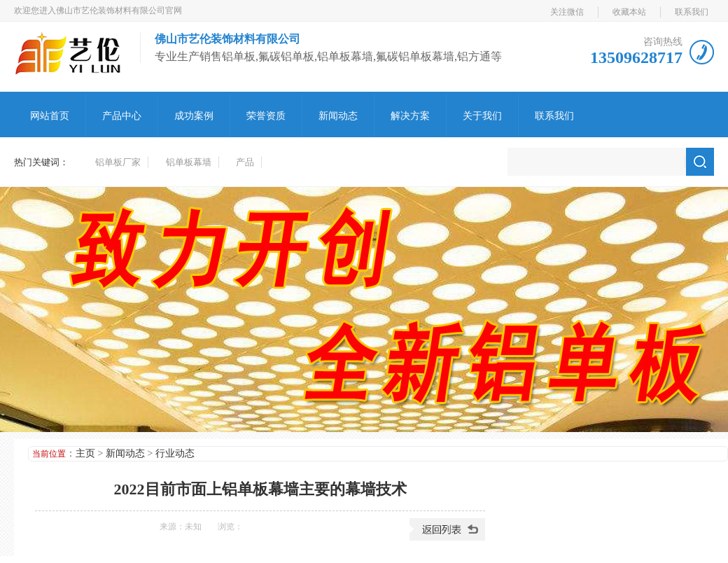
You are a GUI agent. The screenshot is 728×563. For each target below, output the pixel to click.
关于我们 (482, 116)
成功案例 (194, 116)
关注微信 (567, 12)
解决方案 (410, 116)
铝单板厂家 (118, 162)
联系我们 (692, 12)
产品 (245, 162)
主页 (85, 453)
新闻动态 (338, 116)
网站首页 (50, 116)
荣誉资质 (266, 116)
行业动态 (175, 453)
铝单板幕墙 (189, 162)
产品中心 (122, 116)
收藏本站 (629, 12)
